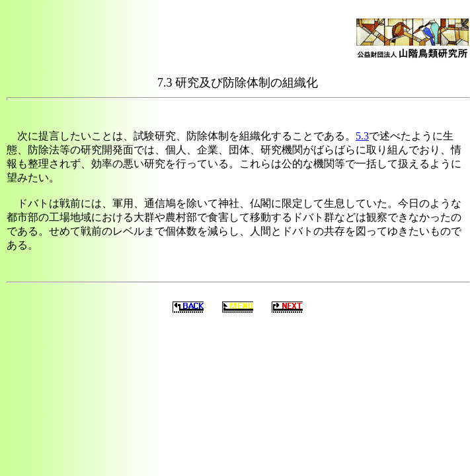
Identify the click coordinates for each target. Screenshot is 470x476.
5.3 (362, 136)
